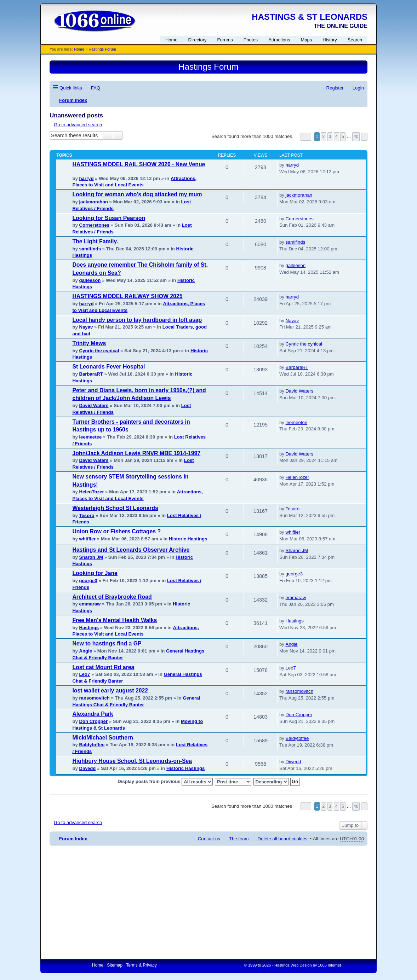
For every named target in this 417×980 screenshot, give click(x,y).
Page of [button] (306, 137)
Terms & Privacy (141, 965)
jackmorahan (93, 202)
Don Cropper (93, 721)
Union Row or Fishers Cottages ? (116, 531)
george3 (88, 581)
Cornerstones (94, 225)
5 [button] (343, 137)
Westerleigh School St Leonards (115, 508)
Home (79, 49)
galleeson (90, 280)
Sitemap (115, 965)
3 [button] (330, 137)
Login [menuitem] (358, 88)
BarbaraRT (91, 374)
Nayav (86, 327)
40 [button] (356, 137)
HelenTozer (91, 492)
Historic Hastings (188, 539)
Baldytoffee (92, 745)
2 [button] (323, 137)
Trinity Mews (89, 343)
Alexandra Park (93, 714)
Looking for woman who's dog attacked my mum (137, 194)
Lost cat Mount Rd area (103, 667)
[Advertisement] (208, 902)
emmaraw (90, 604)
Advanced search (118, 135)
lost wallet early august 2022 (110, 691)
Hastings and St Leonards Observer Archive (131, 550)
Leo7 (84, 674)
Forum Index (73, 839)
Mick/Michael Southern (103, 738)
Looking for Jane (95, 573)
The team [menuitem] (239, 839)
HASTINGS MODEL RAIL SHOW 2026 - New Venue (139, 164)
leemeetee (90, 437)
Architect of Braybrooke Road (112, 597)
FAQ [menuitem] (96, 88)
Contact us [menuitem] (209, 839)
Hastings (89, 628)
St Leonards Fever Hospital (108, 367)
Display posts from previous (165, 782)
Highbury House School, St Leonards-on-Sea (132, 761)
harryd (86, 178)
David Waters (94, 405)
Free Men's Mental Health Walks (115, 620)
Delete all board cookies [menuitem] (283, 839)
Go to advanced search (78, 125)
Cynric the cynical (99, 351)
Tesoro (87, 515)
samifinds (90, 249)
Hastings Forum (102, 49)
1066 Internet (329, 965)
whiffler (87, 539)
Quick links (71, 88)
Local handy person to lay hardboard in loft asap (137, 320)
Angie (85, 651)
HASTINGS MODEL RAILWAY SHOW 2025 (127, 296)
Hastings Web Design (293, 965)
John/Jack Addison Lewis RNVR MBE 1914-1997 (136, 453)
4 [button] (336, 137)
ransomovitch (94, 698)
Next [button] (364, 137)
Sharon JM (91, 557)
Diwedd (87, 768)
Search (108, 135)
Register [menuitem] (335, 88)
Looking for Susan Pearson (109, 218)
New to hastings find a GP (107, 643)
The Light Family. (95, 241)
